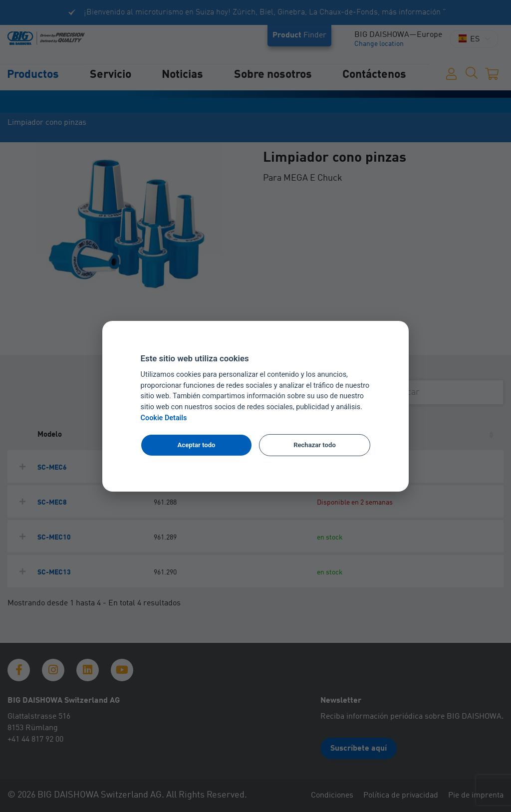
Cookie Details (164, 418)
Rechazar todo (315, 445)
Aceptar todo (197, 445)
